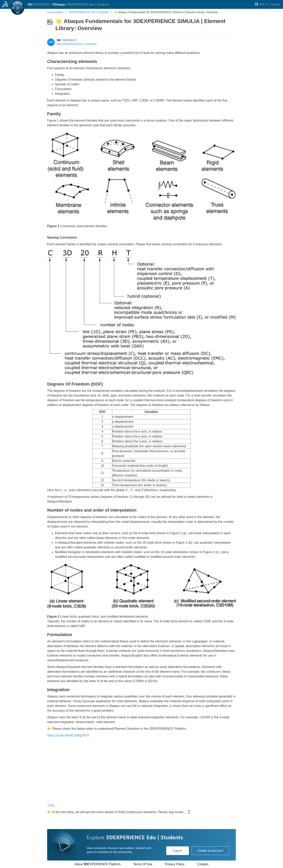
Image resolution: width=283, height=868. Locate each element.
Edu (52, 805)
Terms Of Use (143, 864)
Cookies (203, 864)
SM (59, 40)
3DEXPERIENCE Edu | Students (77, 44)
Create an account (210, 851)
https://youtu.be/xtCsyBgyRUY (68, 735)
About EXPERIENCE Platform (97, 864)
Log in (177, 851)
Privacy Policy (175, 864)
